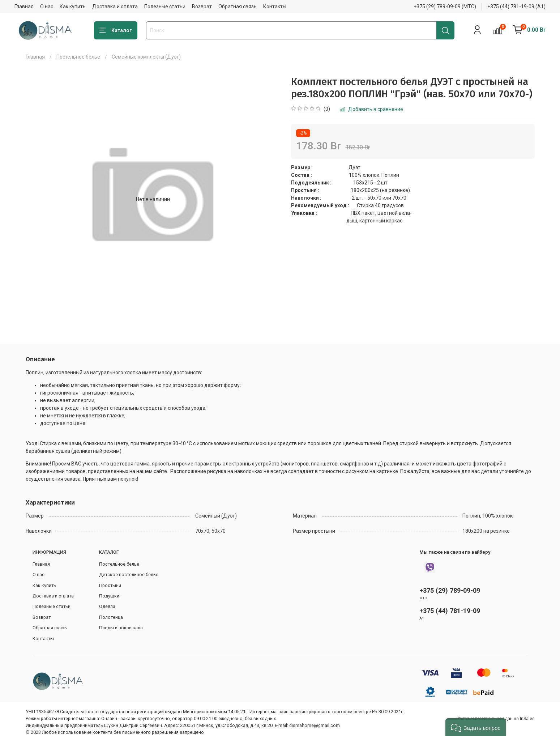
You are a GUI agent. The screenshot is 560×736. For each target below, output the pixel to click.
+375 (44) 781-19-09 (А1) (516, 7)
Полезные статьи (165, 7)
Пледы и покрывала (121, 628)
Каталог (116, 30)
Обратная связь (238, 7)
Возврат (202, 7)
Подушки (109, 596)
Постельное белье (78, 57)
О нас (47, 7)
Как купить (73, 7)
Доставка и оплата (115, 7)
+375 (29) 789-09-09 (450, 590)
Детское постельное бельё (129, 575)
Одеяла (107, 606)
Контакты (275, 7)
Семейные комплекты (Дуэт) (146, 57)
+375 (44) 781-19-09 (450, 611)
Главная (24, 7)
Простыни (110, 585)
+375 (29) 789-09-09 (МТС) (445, 7)
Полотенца (111, 617)
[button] (476, 727)
